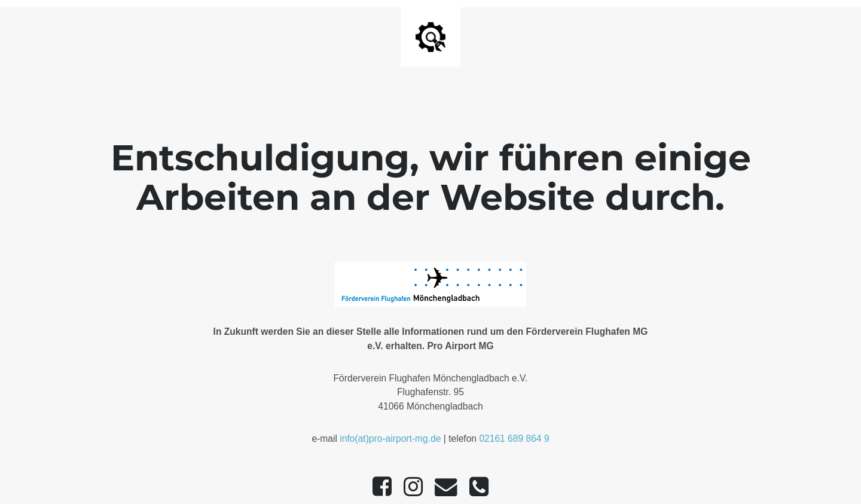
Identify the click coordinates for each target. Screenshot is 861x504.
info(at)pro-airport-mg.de (390, 439)
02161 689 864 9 (514, 439)
